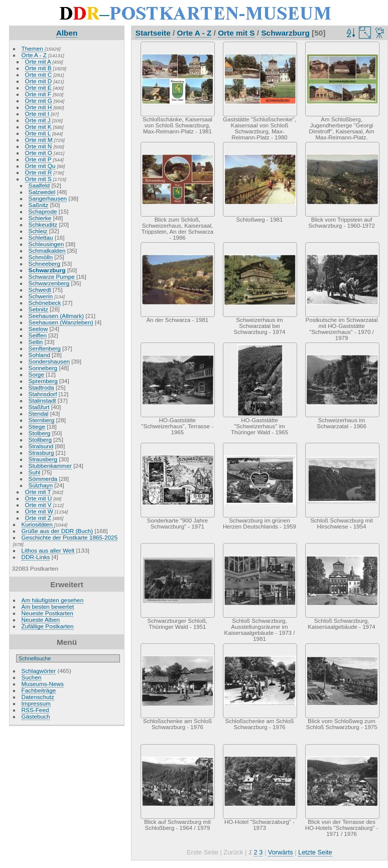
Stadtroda (41, 387)
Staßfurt (39, 407)
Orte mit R (39, 172)
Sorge (36, 374)
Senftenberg (45, 348)
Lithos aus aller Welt (48, 550)
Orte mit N (39, 146)
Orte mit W (39, 511)
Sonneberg (43, 368)
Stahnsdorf (43, 394)
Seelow (38, 329)
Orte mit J (38, 120)
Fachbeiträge (39, 690)
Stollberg (40, 440)
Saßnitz (39, 205)
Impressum (36, 703)
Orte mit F (38, 94)
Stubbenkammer (50, 466)
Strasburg (41, 453)
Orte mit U (39, 498)
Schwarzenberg (49, 283)
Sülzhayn (41, 485)
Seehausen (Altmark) (56, 316)
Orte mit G (39, 101)
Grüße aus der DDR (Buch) (57, 531)
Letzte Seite (315, 852)
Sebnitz (38, 309)
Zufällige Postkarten (48, 626)
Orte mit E (38, 88)
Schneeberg (44, 264)
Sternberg (42, 420)
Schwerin (41, 296)
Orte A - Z (34, 55)
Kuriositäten (38, 524)
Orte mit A (38, 61)
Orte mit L (38, 133)
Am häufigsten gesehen (53, 600)
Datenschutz (38, 697)
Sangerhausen (48, 198)
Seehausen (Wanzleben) (61, 322)
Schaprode (43, 211)
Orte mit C (39, 74)
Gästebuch (36, 716)
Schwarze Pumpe (52, 277)
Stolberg (40, 433)
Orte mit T (38, 492)
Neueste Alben (41, 620)
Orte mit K (38, 127)
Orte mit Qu (40, 166)
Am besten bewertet (48, 606)
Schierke (40, 218)
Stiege (37, 426)
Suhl (35, 472)
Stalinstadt (42, 400)
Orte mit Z (38, 518)
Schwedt (40, 290)
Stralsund (41, 446)
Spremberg (43, 381)
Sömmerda (43, 479)
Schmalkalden (47, 250)
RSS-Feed (35, 710)
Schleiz (38, 231)
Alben (67, 33)
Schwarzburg (47, 270)
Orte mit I (37, 114)
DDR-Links (36, 557)
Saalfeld (39, 185)
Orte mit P (38, 159)
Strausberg (43, 459)
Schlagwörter (39, 671)
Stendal (39, 413)
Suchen (32, 677)
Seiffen (38, 335)
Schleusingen (46, 244)
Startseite (153, 33)
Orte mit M (39, 140)
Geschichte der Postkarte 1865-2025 (70, 537)
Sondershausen (49, 361)
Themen (32, 48)
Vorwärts (281, 852)
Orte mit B (38, 68)
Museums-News (43, 684)
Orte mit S (38, 179)
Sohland (39, 355)
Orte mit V (38, 505)
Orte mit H (39, 107)
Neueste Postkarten (47, 613)
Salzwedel (42, 192)
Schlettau (41, 237)
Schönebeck (45, 303)
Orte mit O (39, 153)
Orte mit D (39, 81)
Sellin (36, 342)
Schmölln (41, 257)
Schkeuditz (43, 224)
